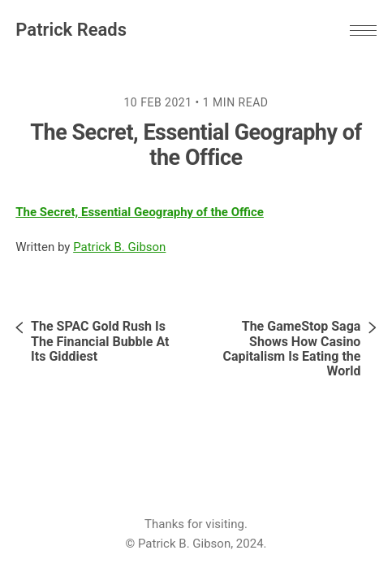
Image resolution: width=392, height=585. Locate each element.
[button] (363, 30)
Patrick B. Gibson (119, 247)
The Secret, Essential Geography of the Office (140, 212)
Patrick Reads (71, 30)
